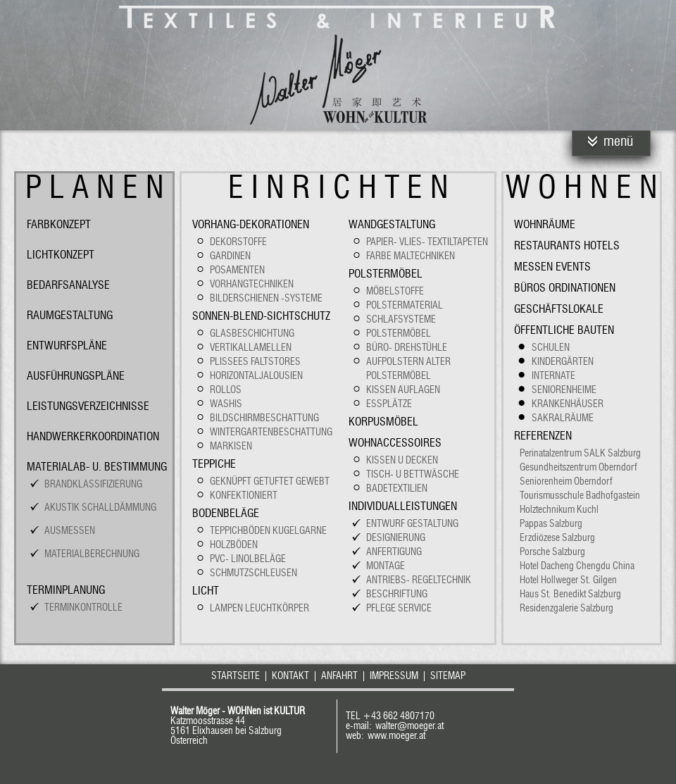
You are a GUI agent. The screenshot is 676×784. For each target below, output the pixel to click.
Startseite (236, 676)
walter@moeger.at (409, 726)
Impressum (394, 676)
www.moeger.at (396, 736)
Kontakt (290, 676)
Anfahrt (339, 676)
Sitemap (448, 676)
